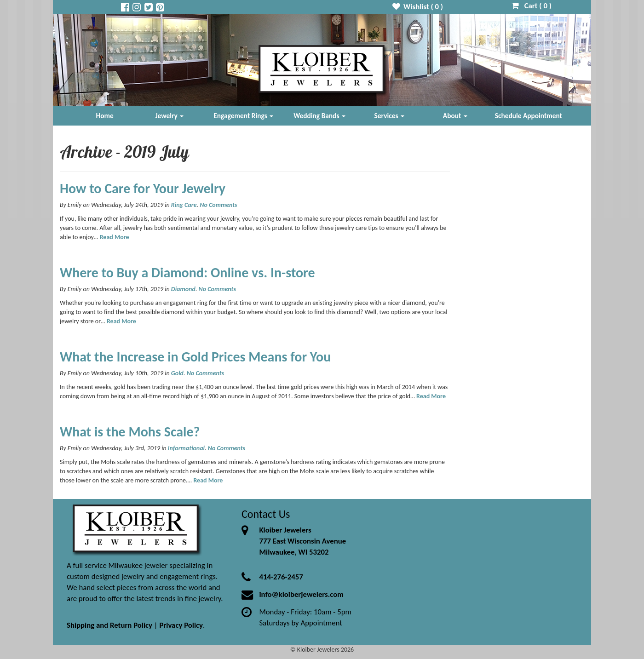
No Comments (218, 205)
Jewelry (169, 116)
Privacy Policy (181, 625)
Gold (177, 373)
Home (105, 116)
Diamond (183, 289)
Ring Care (184, 205)
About (455, 116)
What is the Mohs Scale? (130, 432)
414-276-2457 (281, 577)
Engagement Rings (243, 116)
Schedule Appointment (529, 116)
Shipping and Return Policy (109, 625)
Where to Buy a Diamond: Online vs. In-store (187, 272)
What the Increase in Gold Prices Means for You (195, 357)
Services (390, 116)
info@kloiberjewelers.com (301, 594)
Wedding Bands (319, 116)
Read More (115, 237)
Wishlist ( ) (418, 7)
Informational (186, 448)
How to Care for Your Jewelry (143, 188)
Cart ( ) (532, 6)
